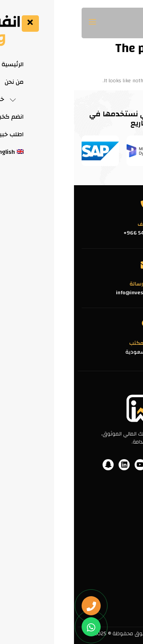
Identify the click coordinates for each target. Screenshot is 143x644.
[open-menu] (19, 23)
